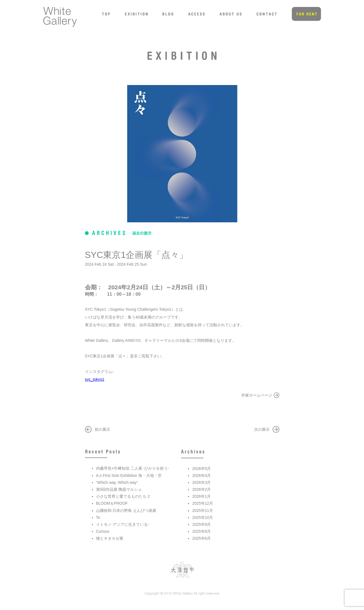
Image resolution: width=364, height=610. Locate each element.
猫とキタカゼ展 (110, 538)
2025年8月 (201, 531)
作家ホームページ (257, 395)
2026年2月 (201, 489)
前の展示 (102, 429)
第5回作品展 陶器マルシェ (119, 489)
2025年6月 (201, 538)
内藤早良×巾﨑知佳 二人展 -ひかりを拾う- (133, 468)
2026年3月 (201, 482)
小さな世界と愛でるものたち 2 (123, 496)
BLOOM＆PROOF (112, 503)
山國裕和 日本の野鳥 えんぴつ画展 (126, 511)
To (98, 517)
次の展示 (262, 429)
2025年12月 (203, 503)
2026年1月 (201, 496)
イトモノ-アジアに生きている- (123, 524)
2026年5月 (201, 469)
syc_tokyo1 (95, 379)
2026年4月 (201, 475)
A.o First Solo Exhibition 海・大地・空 (129, 475)
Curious (103, 531)
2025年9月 (201, 524)
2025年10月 (203, 517)
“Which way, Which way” (117, 482)
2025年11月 (203, 511)
